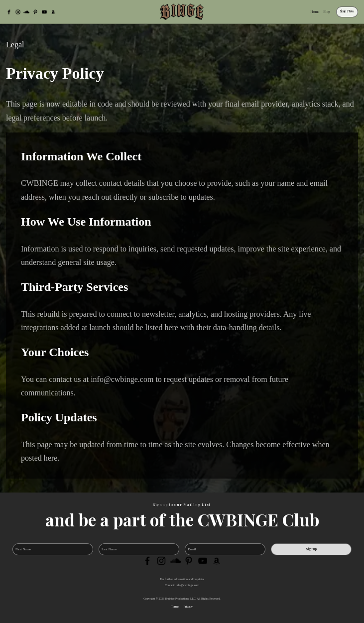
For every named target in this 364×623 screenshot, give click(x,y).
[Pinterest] (35, 12)
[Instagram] (18, 12)
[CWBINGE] (182, 12)
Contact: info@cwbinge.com (182, 585)
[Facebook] (9, 12)
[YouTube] (44, 12)
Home (315, 12)
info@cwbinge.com (122, 379)
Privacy (188, 606)
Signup (311, 549)
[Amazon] (53, 12)
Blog (327, 12)
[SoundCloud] (26, 12)
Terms (175, 606)
